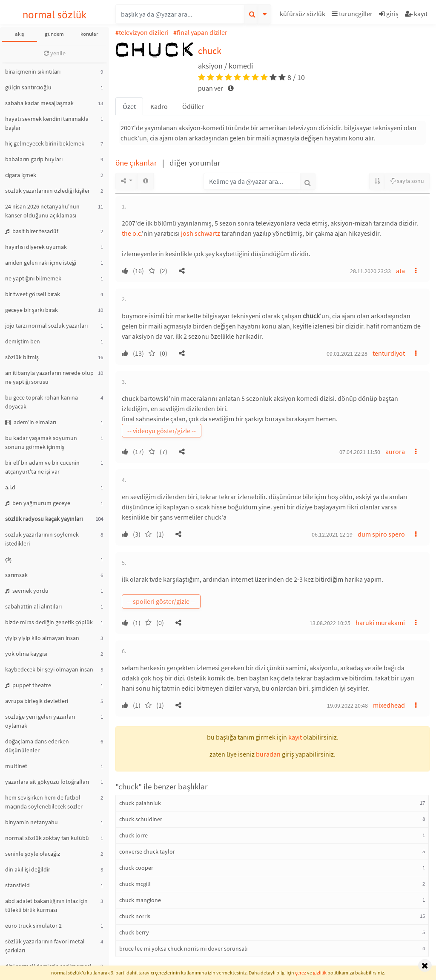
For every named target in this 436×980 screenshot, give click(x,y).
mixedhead (389, 705)
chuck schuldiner (141, 819)
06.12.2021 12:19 (332, 534)
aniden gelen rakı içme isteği (41, 263)
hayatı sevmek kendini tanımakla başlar (47, 123)
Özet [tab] (129, 106)
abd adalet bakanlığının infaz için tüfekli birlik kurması (46, 905)
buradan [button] (268, 754)
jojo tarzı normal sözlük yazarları (46, 326)
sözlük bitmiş (22, 357)
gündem (54, 34)
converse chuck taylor (147, 851)
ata (400, 271)
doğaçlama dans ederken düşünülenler (37, 746)
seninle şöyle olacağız (33, 854)
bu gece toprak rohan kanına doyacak (42, 402)
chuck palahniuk (140, 803)
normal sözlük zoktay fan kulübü (47, 838)
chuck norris (135, 916)
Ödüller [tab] (193, 106)
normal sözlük (55, 15)
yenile (55, 53)
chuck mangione (140, 900)
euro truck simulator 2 (33, 926)
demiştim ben (23, 341)
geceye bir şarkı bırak (32, 310)
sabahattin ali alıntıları (33, 606)
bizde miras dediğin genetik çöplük (49, 622)
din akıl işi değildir (28, 869)
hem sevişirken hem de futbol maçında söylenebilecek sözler (44, 802)
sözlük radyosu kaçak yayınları (44, 519)
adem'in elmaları (31, 422)
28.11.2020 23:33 (370, 271)
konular (89, 34)
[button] (304, 15)
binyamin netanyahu (32, 822)
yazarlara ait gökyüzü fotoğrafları (47, 782)
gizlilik (320, 973)
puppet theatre (28, 685)
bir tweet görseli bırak (33, 294)
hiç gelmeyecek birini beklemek (45, 143)
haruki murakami (380, 623)
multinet (16, 766)
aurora (395, 451)
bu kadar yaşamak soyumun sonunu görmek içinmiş (41, 442)
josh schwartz (201, 233)
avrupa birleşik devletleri (37, 701)
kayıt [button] (295, 737)
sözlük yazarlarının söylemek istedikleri (42, 539)
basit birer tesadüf (32, 231)
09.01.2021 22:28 (347, 354)
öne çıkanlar (137, 163)
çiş (8, 559)
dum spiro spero (381, 534)
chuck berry (134, 932)
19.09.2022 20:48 (347, 706)
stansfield (17, 885)
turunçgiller (352, 14)
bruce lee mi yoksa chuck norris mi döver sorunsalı (183, 949)
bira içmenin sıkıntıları (33, 71)
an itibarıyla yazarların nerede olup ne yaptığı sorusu (49, 377)
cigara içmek (21, 175)
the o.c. (132, 233)
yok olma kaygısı (26, 654)
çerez (301, 973)
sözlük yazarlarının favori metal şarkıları (45, 946)
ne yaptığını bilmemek (33, 278)
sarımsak (16, 575)
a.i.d (10, 487)
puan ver (211, 88)
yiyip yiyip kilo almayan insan (42, 638)
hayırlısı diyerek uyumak (36, 247)
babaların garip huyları (34, 159)
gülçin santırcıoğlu (28, 87)
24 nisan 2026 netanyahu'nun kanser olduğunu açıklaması (42, 211)
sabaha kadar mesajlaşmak (39, 103)
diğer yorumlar (195, 163)
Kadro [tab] (159, 106)
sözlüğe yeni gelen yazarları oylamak (40, 721)
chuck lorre (133, 835)
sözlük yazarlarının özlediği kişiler (47, 191)
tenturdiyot (389, 353)
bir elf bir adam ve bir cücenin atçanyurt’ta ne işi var (42, 467)
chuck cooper (136, 868)
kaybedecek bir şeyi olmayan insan (49, 669)
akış (19, 34)
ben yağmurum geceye (38, 503)
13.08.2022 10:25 (330, 623)
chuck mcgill (135, 884)
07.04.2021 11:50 (360, 452)
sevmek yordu (27, 591)
